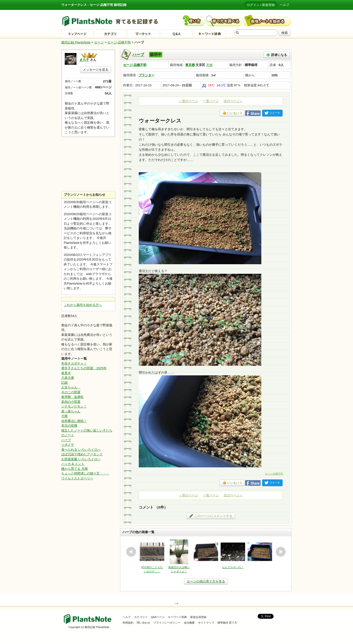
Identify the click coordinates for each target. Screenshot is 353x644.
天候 (209, 65)
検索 (285, 33)
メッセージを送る (96, 70)
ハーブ (138, 55)
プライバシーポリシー (167, 623)
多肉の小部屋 (71, 402)
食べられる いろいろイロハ (81, 450)
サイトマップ (206, 623)
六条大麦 (68, 378)
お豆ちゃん (71, 387)
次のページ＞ (233, 101)
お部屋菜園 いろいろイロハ (81, 459)
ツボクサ (68, 445)
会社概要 (189, 623)
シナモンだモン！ (74, 406)
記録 (64, 383)
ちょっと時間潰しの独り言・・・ (85, 473)
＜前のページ (189, 101)
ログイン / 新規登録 (261, 5)
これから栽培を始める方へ (83, 305)
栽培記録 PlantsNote (76, 42)
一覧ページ (211, 101)
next (281, 552)
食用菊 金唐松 (72, 397)
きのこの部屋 (71, 392)
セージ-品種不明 (119, 42)
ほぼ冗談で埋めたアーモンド (82, 454)
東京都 (190, 65)
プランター (146, 75)
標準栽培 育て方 (227, 623)
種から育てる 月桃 (75, 469)
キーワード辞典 (177, 617)
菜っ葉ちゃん (71, 411)
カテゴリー (141, 617)
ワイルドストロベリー (77, 478)
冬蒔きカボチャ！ (74, 363)
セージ (99, 42)
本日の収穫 (69, 426)
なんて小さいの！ (233, 567)
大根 (64, 416)
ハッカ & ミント (73, 464)
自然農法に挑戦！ (74, 421)
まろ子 (84, 60)
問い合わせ (144, 623)
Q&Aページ (158, 617)
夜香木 (66, 373)
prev (131, 552)
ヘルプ (284, 5)
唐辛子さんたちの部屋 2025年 (84, 368)
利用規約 (128, 623)
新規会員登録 (198, 617)
